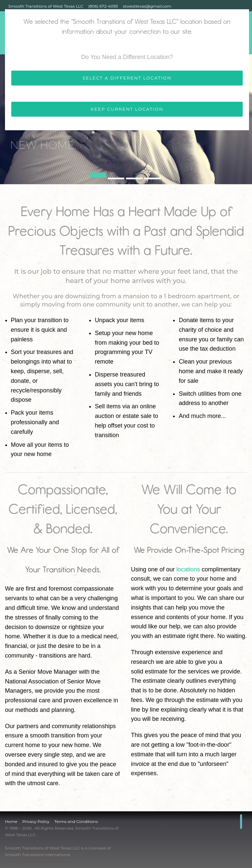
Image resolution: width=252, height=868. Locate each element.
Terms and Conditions (76, 821)
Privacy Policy (36, 821)
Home (11, 821)
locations (188, 569)
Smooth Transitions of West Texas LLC (46, 6)
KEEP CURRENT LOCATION (127, 109)
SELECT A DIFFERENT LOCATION (127, 78)
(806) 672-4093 (103, 6)
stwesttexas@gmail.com (147, 6)
